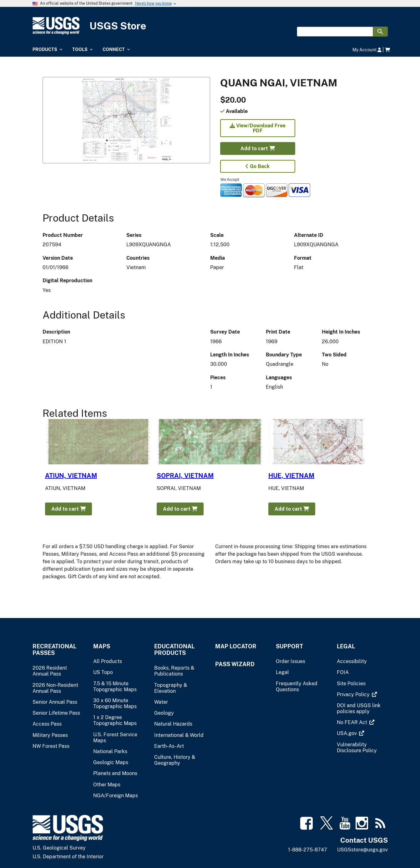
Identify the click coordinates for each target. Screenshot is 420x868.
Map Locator (236, 646)
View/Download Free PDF (258, 128)
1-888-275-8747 (308, 850)
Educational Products (174, 650)
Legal (346, 646)
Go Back (258, 166)
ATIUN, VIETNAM (71, 476)
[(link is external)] (354, 694)
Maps (102, 646)
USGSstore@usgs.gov (362, 850)
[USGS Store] (210, 26)
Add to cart (258, 148)
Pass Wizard (235, 664)
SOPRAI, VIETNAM (185, 476)
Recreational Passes (54, 650)
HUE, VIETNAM (291, 476)
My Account (367, 50)
